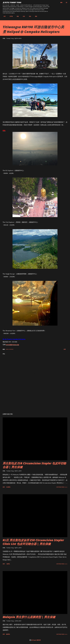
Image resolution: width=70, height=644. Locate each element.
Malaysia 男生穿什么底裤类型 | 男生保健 (29, 617)
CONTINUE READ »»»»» (62, 487)
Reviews (11, 349)
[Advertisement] (35, 401)
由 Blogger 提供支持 (35, 640)
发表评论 (8, 634)
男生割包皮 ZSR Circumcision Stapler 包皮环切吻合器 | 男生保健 (34, 465)
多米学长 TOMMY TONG (12, 2)
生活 (23, 16)
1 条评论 (8, 564)
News (7, 349)
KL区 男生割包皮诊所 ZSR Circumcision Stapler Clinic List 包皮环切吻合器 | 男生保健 (33, 542)
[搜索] (61, 3)
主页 (4, 16)
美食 (17, 16)
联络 (35, 16)
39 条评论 (8, 487)
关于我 (10, 16)
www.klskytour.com (12, 345)
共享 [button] (65, 349)
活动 (29, 16)
